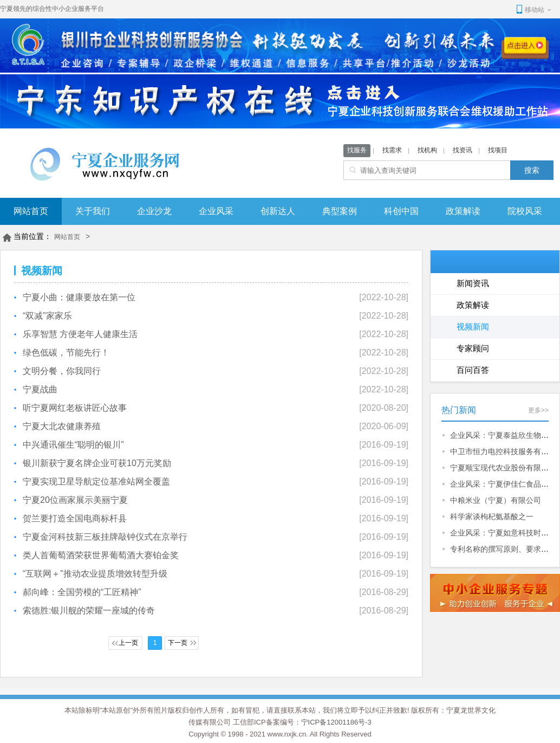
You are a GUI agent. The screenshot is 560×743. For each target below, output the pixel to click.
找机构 (427, 150)
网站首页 (31, 211)
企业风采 (216, 211)
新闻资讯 (473, 283)
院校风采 (525, 211)
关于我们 (93, 211)
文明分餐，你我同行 (62, 371)
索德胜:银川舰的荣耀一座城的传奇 (89, 610)
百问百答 (473, 370)
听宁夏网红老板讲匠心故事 (75, 408)
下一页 (178, 643)
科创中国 (401, 211)
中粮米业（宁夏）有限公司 (496, 500)
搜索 (532, 170)
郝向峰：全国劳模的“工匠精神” (82, 592)
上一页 (128, 643)
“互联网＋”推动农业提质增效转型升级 (95, 574)
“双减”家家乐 (47, 316)
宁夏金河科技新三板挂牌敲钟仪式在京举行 (105, 537)
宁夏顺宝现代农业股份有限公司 (503, 468)
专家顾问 (473, 348)
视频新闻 (473, 327)
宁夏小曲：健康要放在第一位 (79, 297)
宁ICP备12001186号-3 (336, 722)
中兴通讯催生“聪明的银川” (73, 445)
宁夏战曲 (40, 389)
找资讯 (463, 150)
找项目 (498, 150)
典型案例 (340, 211)
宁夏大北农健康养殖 (62, 426)
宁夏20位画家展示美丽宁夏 (75, 500)
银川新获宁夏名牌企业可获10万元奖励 (97, 463)
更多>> (538, 410)
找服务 (357, 150)
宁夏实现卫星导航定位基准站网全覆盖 (96, 482)
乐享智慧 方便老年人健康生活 (80, 334)
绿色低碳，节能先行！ (66, 353)
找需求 (392, 150)
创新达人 (278, 211)
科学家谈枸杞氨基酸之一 (492, 516)
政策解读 (463, 211)
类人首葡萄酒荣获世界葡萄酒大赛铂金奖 (101, 555)
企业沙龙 (154, 211)
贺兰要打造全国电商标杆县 (75, 518)
